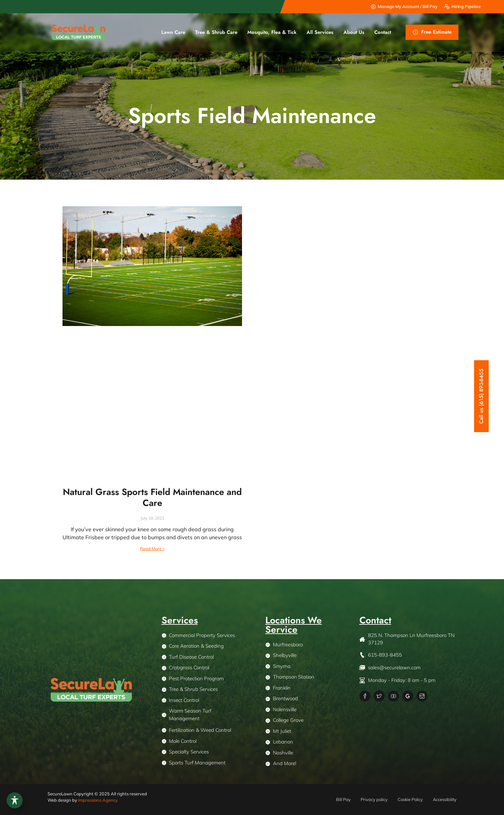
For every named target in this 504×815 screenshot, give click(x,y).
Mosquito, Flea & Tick (272, 32)
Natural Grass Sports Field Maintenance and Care (152, 497)
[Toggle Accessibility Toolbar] (15, 800)
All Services (320, 32)
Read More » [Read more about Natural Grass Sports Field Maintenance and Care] (152, 549)
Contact (383, 32)
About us (354, 32)
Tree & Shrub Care (216, 32)
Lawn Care (173, 32)
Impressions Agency (98, 800)
